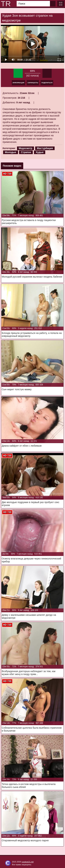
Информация (18, 83)
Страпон (26, 152)
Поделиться (47, 83)
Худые (40, 152)
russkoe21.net (28, 862)
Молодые (11, 152)
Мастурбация (45, 148)
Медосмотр (25, 148)
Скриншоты (33, 83)
